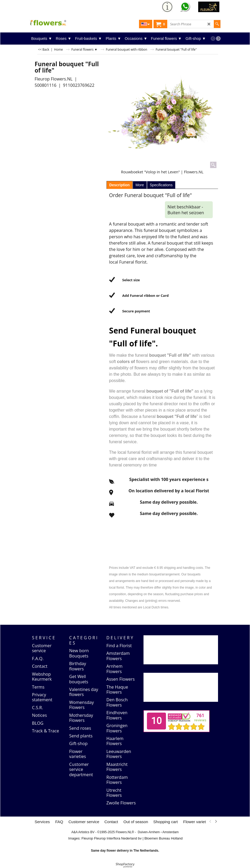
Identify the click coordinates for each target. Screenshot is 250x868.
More (140, 185)
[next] (218, 39)
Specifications (161, 185)
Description (120, 185)
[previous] (213, 39)
